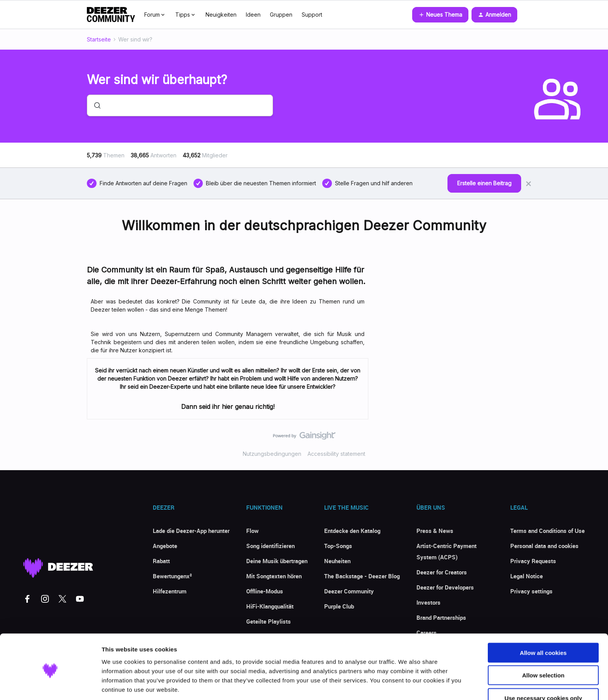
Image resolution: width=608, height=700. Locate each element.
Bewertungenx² (172, 576)
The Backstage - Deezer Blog (362, 576)
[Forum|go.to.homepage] (111, 15)
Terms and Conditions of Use (548, 531)
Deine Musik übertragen (277, 561)
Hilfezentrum (170, 591)
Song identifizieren (270, 546)
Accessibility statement (336, 454)
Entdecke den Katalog (352, 531)
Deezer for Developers (445, 587)
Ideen (253, 15)
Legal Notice (527, 576)
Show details (407, 685)
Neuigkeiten (221, 15)
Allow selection (543, 646)
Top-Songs (338, 546)
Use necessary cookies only (543, 668)
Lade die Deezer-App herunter (191, 531)
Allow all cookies (543, 623)
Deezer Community (349, 591)
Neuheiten (337, 561)
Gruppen (281, 15)
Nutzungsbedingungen (272, 454)
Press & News (435, 531)
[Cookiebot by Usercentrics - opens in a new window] (50, 685)
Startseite (99, 39)
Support (312, 15)
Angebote (165, 546)
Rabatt (161, 561)
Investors (428, 602)
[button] (440, 15)
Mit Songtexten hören (274, 576)
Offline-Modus (265, 591)
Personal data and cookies (544, 546)
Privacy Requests (533, 561)
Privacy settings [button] (531, 591)
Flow (252, 531)
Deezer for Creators (442, 572)
